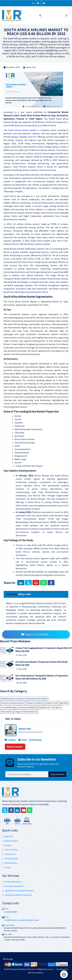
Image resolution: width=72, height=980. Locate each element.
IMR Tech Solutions (36, 973)
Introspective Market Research (23, 969)
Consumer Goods (51, 703)
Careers (7, 845)
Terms (6, 867)
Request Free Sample (36, 634)
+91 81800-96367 (10, 912)
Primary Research (12, 882)
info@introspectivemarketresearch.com (21, 920)
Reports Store (10, 841)
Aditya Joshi (29, 67)
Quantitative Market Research (18, 890)
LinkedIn (10, 740)
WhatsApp (36, 740)
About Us (8, 836)
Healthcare (43, 707)
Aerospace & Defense (34, 703)
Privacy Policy (10, 858)
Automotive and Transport (38, 699)
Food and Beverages (9, 707)
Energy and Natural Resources (26, 712)
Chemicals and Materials (28, 707)
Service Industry (7, 712)
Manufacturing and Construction (13, 699)
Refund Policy (10, 863)
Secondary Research (13, 886)
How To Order (10, 850)
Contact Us (9, 854)
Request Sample (15, 747)
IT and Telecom (55, 707)
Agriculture (64, 703)
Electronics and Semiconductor (13, 703)
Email (23, 740)
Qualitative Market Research (17, 895)
